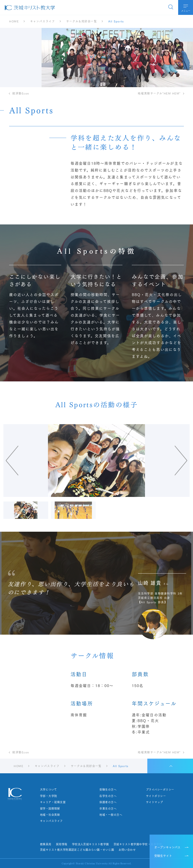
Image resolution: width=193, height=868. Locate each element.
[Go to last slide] (41, 461)
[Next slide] (152, 461)
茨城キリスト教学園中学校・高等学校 (138, 844)
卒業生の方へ (108, 809)
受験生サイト (163, 855)
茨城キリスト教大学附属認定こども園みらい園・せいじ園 (77, 850)
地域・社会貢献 (50, 815)
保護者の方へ (108, 802)
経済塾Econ (21, 93)
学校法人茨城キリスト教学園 (90, 844)
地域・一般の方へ (111, 815)
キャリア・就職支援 (53, 802)
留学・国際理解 (50, 809)
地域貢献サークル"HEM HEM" (159, 93)
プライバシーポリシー (160, 790)
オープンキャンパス (167, 847)
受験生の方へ (108, 790)
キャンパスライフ (51, 821)
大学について (49, 790)
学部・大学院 (49, 796)
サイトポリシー (156, 796)
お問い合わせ (127, 850)
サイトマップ (155, 802)
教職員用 (46, 844)
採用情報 (62, 844)
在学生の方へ (108, 796)
